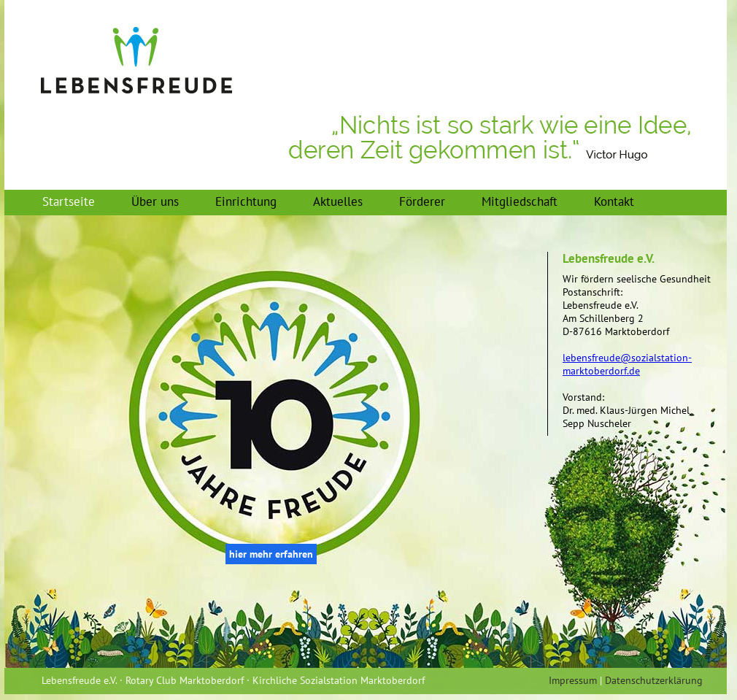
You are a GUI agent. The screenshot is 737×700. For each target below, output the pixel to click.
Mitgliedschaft (520, 201)
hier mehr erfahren (271, 554)
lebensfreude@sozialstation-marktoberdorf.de (627, 364)
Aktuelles (338, 201)
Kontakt (614, 201)
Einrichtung (246, 201)
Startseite (69, 201)
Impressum (573, 680)
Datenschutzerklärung (654, 680)
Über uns (155, 201)
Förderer (422, 201)
